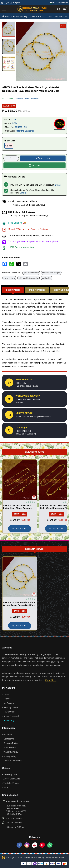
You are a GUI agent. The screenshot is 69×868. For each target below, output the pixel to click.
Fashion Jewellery (20, 16)
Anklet (32, 16)
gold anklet (47, 278)
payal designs (9, 278)
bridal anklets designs (51, 273)
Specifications (37, 290)
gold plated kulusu (31, 273)
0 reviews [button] (18, 99)
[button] (43, 158)
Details (58, 185)
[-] (6, 158)
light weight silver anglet (29, 278)
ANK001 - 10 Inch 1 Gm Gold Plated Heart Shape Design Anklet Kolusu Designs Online (18, 507)
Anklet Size (9, 141)
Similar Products (35, 452)
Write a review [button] (32, 99)
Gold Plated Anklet (45, 16)
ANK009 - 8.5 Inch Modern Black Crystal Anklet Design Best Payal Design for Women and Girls (20, 604)
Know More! (51, 680)
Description (13, 290)
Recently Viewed (34, 549)
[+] (16, 158)
